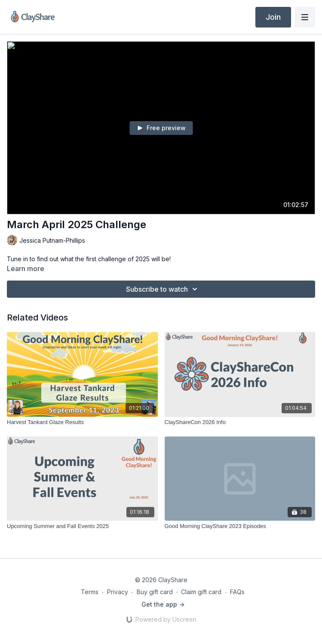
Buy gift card (155, 592)
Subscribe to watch (163, 289)
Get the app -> (163, 604)
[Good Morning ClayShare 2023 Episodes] (240, 526)
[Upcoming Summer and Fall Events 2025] (82, 526)
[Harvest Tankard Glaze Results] (82, 422)
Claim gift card (201, 592)
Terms (90, 592)
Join (273, 17)
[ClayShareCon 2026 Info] (240, 422)
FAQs (237, 592)
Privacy (118, 592)
